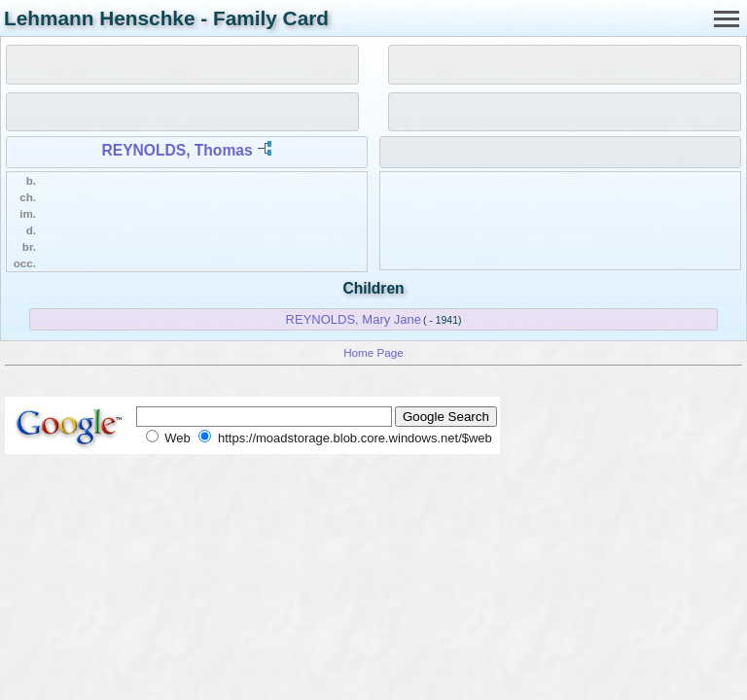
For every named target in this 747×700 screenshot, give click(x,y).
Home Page (373, 352)
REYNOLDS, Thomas (178, 150)
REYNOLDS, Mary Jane (354, 319)
